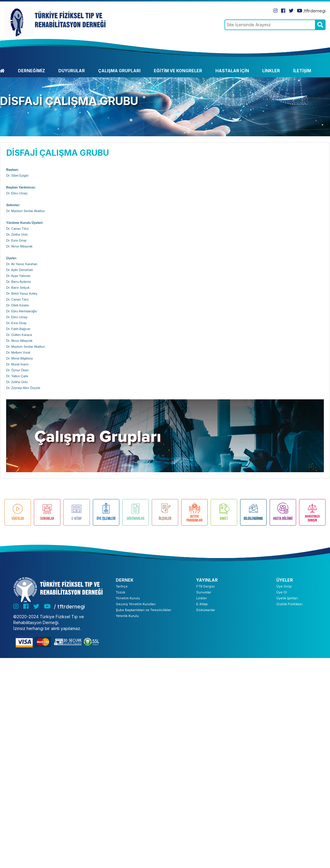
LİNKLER (271, 71)
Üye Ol (282, 592)
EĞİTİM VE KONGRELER (178, 71)
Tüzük (121, 592)
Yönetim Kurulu (128, 598)
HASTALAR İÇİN (232, 71)
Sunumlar (204, 592)
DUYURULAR (72, 71)
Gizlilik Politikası (289, 604)
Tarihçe (122, 586)
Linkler (202, 598)
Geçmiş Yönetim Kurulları (136, 604)
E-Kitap (202, 604)
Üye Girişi (284, 586)
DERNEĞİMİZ (32, 71)
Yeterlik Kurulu (127, 616)
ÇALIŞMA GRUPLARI (119, 71)
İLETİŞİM (302, 71)
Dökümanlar (206, 610)
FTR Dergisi (206, 586)
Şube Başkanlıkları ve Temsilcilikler (143, 610)
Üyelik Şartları (287, 598)
